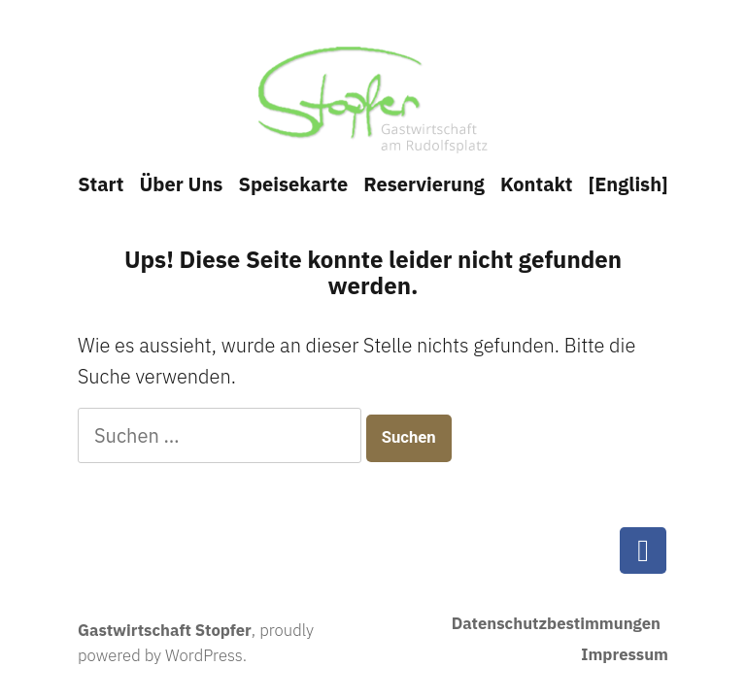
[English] (628, 184)
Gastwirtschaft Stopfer (165, 630)
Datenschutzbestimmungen (556, 623)
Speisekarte (293, 184)
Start (101, 184)
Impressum (625, 654)
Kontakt (537, 184)
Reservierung (424, 184)
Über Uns (181, 184)
